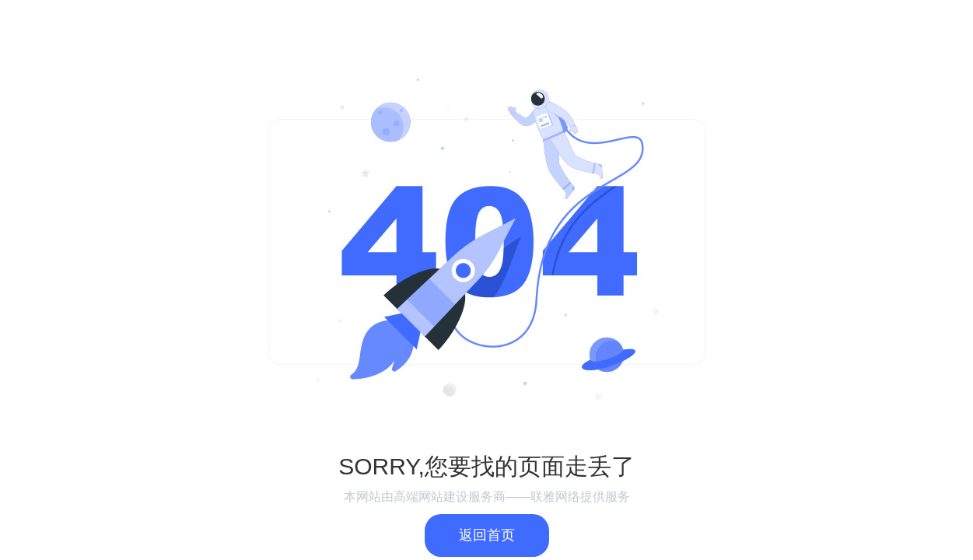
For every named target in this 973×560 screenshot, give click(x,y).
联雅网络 (555, 497)
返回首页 (487, 535)
